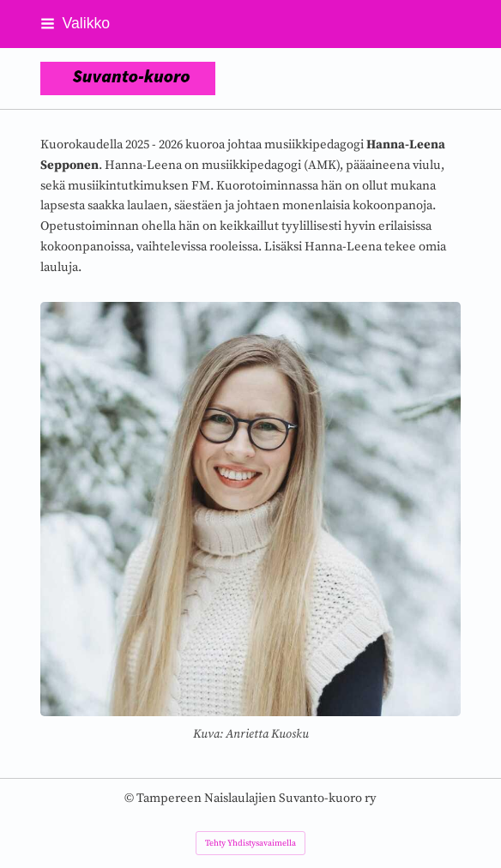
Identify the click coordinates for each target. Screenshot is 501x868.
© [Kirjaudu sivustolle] (130, 798)
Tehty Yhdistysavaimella (250, 843)
